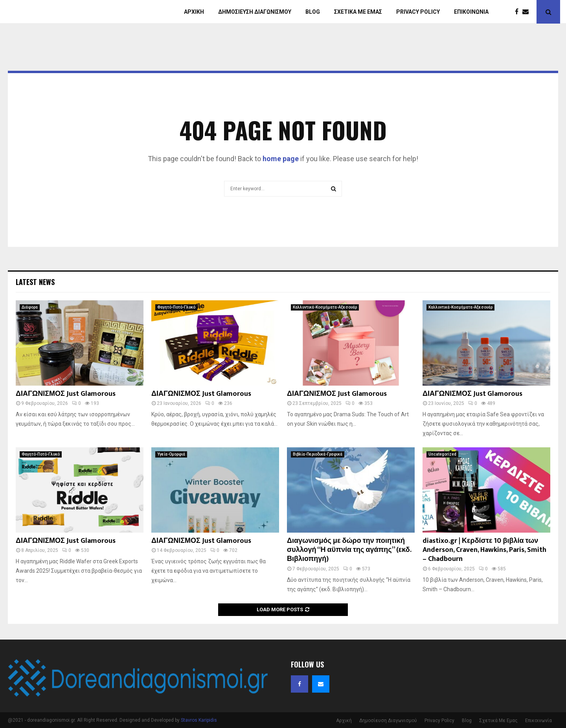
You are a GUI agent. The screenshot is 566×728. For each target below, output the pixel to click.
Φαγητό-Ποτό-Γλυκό (176, 307)
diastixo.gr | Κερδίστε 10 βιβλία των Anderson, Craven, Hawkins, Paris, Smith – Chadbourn (484, 550)
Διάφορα (30, 307)
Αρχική (194, 12)
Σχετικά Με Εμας (498, 721)
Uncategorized (442, 454)
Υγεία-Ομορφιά (171, 454)
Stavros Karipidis (199, 720)
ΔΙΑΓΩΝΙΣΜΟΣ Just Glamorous (66, 394)
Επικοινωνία (471, 12)
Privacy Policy (418, 12)
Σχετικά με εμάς (358, 12)
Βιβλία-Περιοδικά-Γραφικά (318, 454)
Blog (313, 12)
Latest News (35, 282)
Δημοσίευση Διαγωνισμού (255, 12)
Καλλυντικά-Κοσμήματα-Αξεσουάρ (325, 307)
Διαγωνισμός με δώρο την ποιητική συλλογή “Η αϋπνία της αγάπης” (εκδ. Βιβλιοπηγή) (349, 550)
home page (281, 159)
